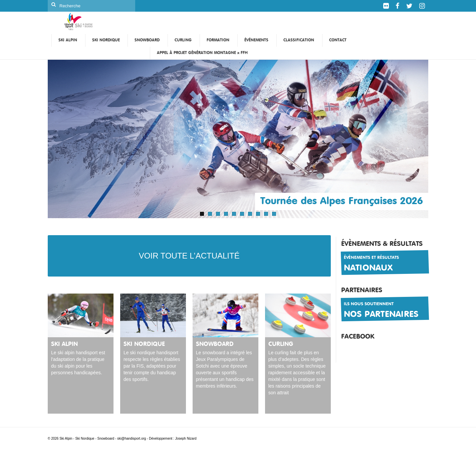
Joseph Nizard (186, 438)
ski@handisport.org (132, 438)
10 (274, 214)
